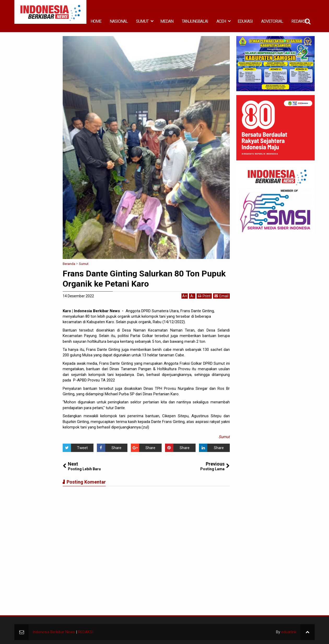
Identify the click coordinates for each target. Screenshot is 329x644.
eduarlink (289, 632)
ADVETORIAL (272, 21)
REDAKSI (299, 21)
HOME (96, 21)
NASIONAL (119, 21)
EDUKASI (245, 21)
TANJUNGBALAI (195, 21)
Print (204, 296)
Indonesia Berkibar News (54, 632)
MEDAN (167, 21)
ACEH (221, 21)
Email (221, 296)
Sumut (224, 437)
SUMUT (142, 21)
